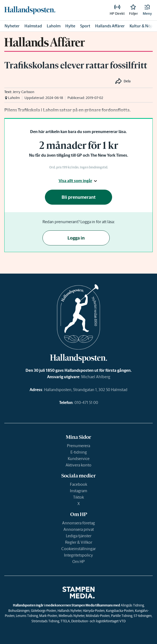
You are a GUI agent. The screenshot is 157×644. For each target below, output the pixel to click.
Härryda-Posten (94, 611)
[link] (30, 10)
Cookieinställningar (78, 549)
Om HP (78, 562)
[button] (147, 10)
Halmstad (33, 26)
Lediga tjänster (79, 536)
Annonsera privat (79, 529)
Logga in (76, 238)
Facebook (78, 484)
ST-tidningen (143, 616)
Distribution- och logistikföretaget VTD (98, 621)
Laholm (54, 26)
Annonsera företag (78, 523)
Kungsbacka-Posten (120, 611)
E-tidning (79, 452)
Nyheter (12, 26)
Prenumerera (78, 446)
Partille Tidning (122, 616)
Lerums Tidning (27, 616)
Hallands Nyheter (69, 611)
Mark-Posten (48, 616)
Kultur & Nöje (142, 26)
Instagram (78, 491)
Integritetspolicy (78, 555)
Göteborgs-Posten (44, 611)
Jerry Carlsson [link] (23, 92)
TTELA (65, 621)
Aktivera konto (78, 465)
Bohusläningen (19, 611)
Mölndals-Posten (98, 616)
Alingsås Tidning (132, 605)
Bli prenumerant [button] (79, 197)
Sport (85, 26)
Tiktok (78, 497)
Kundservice (79, 459)
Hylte (70, 26)
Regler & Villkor (79, 542)
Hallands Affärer (110, 26)
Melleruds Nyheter (72, 616)
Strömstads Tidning (45, 621)
